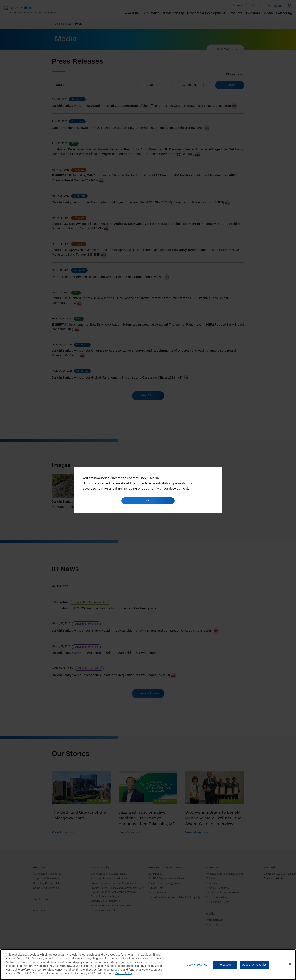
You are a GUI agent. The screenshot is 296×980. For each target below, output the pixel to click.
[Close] (290, 966)
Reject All (224, 967)
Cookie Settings (197, 967)
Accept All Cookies (254, 967)
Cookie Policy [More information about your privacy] (124, 976)
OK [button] (148, 501)
